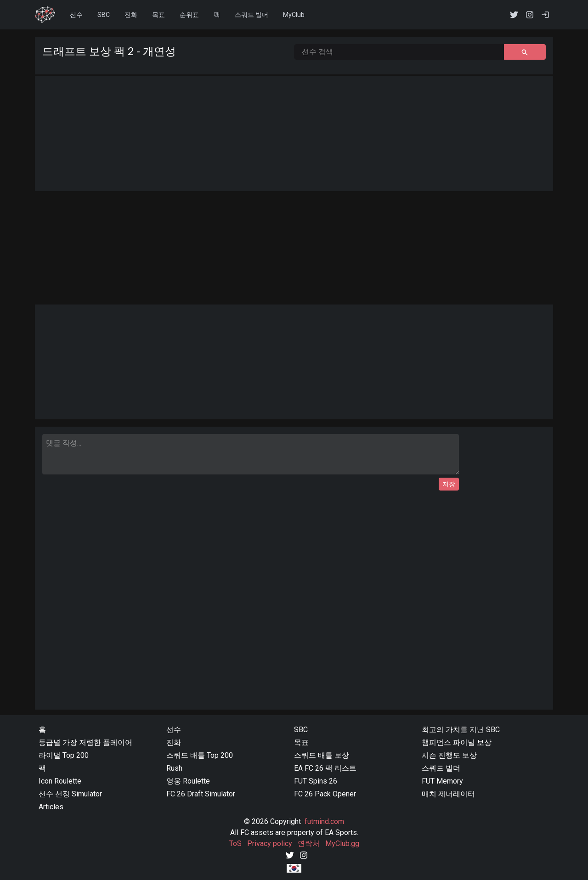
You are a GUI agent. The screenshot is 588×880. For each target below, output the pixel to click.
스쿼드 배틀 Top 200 (200, 755)
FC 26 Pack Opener (325, 794)
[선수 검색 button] (525, 52)
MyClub (294, 15)
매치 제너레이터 (448, 794)
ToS (235, 843)
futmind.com (324, 821)
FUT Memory (442, 781)
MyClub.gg (342, 843)
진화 (131, 15)
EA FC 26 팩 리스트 (325, 768)
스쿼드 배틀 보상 (322, 755)
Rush (174, 768)
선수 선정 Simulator (70, 794)
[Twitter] (290, 855)
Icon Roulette (60, 781)
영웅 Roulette (188, 781)
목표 (158, 15)
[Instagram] (304, 855)
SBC (301, 730)
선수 (76, 15)
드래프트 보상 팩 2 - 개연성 (109, 51)
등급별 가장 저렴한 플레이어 (85, 742)
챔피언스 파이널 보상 (457, 742)
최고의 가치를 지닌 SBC (461, 730)
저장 (449, 484)
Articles (51, 807)
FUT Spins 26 (316, 781)
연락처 (309, 843)
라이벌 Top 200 (64, 755)
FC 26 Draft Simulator (201, 794)
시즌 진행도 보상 (449, 755)
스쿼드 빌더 (441, 768)
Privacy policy (270, 843)
